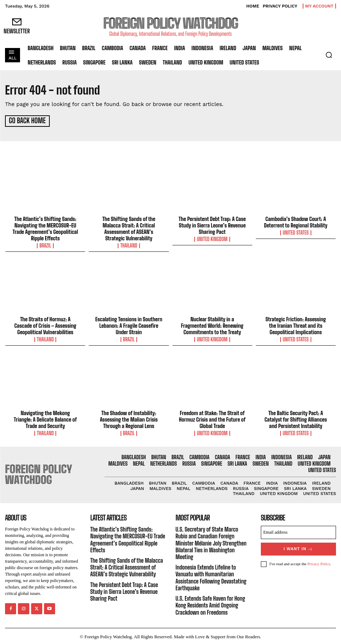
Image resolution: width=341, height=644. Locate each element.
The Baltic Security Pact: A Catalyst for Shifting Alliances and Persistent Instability (296, 418)
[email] (298, 531)
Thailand (129, 245)
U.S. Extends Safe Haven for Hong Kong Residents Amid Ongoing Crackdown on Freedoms (210, 604)
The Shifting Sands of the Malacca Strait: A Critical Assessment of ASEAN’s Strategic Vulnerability (129, 227)
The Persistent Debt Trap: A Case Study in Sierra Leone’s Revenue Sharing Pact (212, 224)
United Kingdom (212, 238)
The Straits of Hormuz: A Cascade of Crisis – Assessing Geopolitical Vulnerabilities (45, 325)
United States (296, 232)
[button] (329, 55)
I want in (298, 548)
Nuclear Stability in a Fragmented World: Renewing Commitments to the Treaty (212, 325)
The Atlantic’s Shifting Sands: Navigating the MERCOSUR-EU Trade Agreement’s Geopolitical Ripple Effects (45, 227)
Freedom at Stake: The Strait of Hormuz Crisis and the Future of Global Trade (212, 418)
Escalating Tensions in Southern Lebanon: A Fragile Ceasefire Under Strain (129, 325)
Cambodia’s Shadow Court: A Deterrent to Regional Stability (296, 221)
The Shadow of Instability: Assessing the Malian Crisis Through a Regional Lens (129, 418)
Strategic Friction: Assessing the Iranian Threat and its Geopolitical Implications (296, 325)
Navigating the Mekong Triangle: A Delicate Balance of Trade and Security (45, 418)
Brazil (45, 245)
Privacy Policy (319, 562)
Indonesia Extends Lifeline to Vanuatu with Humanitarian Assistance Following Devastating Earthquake (211, 576)
